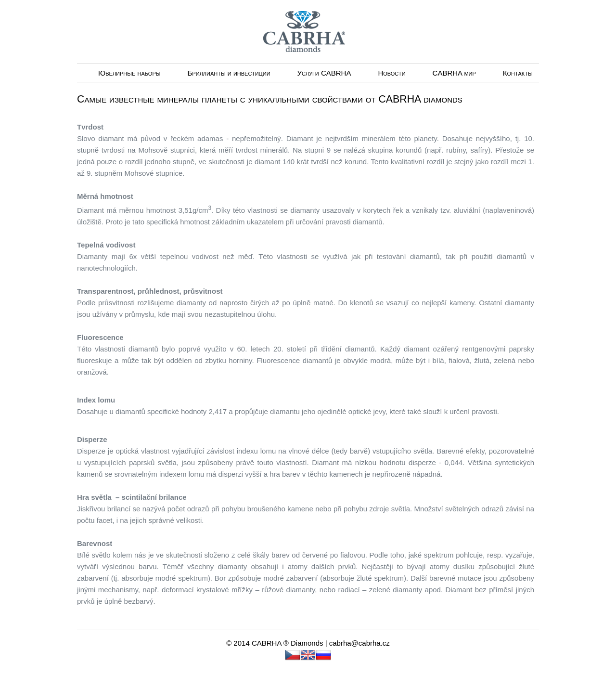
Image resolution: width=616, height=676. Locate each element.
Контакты (518, 73)
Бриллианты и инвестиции (229, 73)
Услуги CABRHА (324, 73)
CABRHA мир (454, 73)
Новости (391, 73)
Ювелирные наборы (129, 73)
